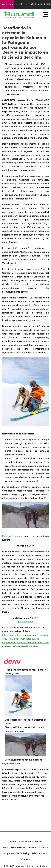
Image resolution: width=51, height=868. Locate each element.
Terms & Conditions (38, 847)
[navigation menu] (45, 14)
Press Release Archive (30, 842)
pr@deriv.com (26, 622)
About (13, 842)
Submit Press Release (14, 847)
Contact (26, 859)
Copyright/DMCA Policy (17, 853)
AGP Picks (7, 4)
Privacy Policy (39, 853)
